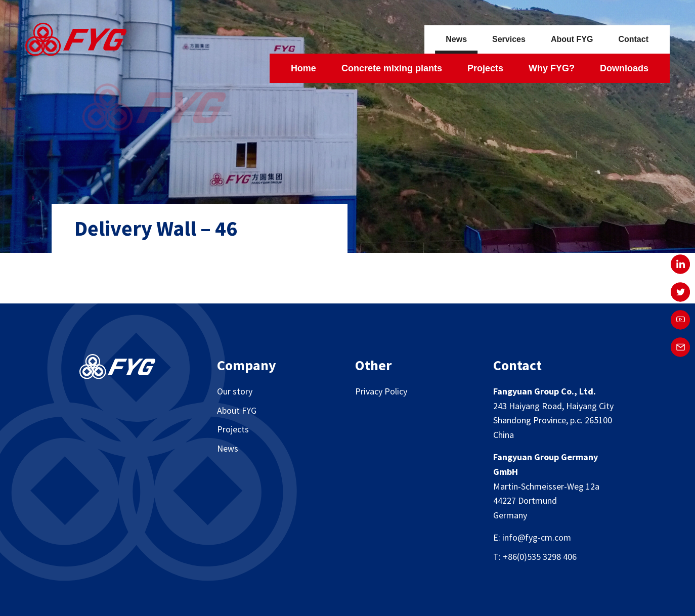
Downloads (624, 68)
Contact (633, 39)
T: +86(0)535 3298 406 (535, 557)
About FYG (572, 39)
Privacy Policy (381, 391)
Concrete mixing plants (392, 68)
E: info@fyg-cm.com (532, 537)
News (456, 39)
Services (509, 39)
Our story (235, 391)
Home (303, 68)
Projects (485, 68)
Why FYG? (552, 68)
